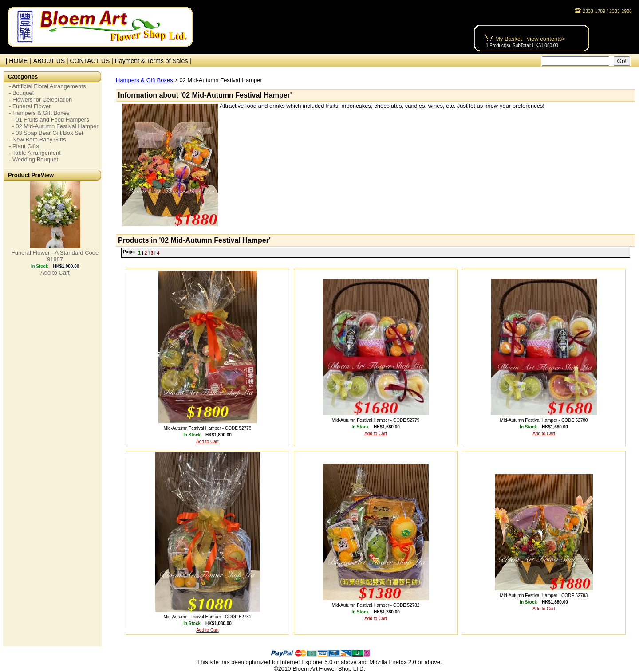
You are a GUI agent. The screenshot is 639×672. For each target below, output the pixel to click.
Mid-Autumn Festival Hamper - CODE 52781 (208, 617)
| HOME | (17, 61)
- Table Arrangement (35, 153)
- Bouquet (21, 93)
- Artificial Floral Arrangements (47, 86)
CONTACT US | (93, 61)
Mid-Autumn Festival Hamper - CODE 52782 (376, 605)
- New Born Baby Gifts (37, 140)
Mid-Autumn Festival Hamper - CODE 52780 (544, 420)
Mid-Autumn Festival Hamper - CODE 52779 (376, 420)
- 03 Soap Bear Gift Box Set (46, 133)
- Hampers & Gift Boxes (39, 113)
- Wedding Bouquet (34, 159)
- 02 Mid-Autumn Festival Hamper (54, 126)
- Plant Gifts (24, 146)
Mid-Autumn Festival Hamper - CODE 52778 (208, 428)
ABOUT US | (52, 61)
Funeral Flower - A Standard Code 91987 (55, 256)
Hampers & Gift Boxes (144, 80)
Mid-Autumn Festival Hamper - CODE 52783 (544, 595)
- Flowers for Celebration (40, 100)
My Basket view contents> (530, 39)
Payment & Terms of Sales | (153, 61)
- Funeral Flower (30, 106)
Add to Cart (55, 273)
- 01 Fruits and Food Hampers (49, 120)
